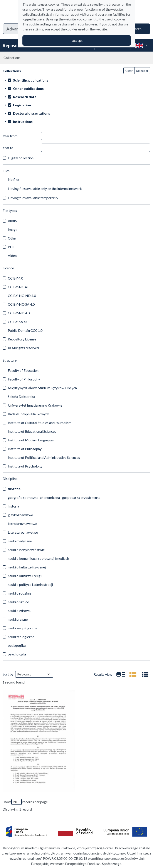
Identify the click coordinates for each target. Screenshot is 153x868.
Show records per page (25, 802)
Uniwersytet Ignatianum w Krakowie (35, 405)
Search (136, 29)
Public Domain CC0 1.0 (25, 330)
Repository (14, 45)
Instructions (23, 121)
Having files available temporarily (33, 198)
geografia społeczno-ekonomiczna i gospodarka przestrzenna (54, 497)
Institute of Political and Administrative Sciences (44, 457)
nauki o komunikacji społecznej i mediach (38, 558)
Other (12, 238)
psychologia (17, 654)
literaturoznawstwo (23, 524)
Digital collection (21, 158)
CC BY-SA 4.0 (18, 322)
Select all (142, 71)
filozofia (14, 489)
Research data (25, 97)
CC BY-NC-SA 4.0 (21, 304)
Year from (10, 136)
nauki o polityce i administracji (30, 584)
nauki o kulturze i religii (25, 576)
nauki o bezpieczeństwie (26, 550)
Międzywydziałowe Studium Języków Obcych (42, 388)
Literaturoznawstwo (23, 532)
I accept (76, 40)
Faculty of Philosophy (24, 379)
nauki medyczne (20, 541)
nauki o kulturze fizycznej (27, 567)
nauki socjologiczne (23, 628)
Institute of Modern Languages (31, 440)
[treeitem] (76, 80)
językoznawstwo (20, 515)
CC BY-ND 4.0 (19, 313)
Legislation (22, 105)
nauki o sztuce (18, 602)
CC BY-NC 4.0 (19, 287)
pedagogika (17, 645)
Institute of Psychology (25, 466)
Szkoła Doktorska (21, 396)
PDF (11, 247)
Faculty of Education (23, 370)
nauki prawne (18, 619)
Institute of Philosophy (25, 449)
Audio (12, 221)
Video (12, 256)
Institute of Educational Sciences (32, 431)
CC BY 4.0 (15, 278)
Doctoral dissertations (32, 113)
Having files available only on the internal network (45, 189)
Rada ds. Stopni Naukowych (29, 414)
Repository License (22, 339)
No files (14, 179)
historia (13, 506)
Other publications (28, 88)
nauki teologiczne (21, 637)
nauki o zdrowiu (20, 611)
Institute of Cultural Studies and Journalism (40, 423)
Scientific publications (31, 80)
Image (13, 229)
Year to (8, 148)
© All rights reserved (23, 348)
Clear (129, 71)
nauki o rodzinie (20, 593)
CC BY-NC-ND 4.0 (22, 296)
